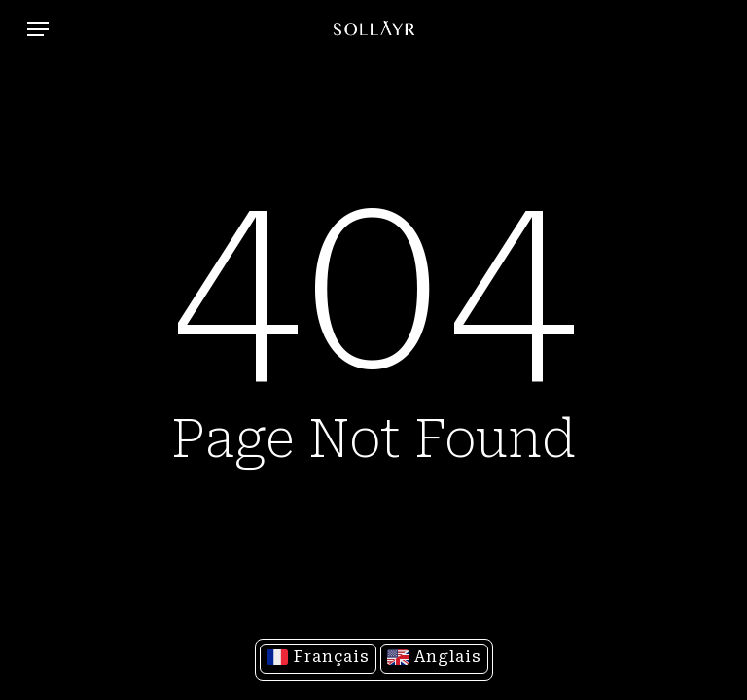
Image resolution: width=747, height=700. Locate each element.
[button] (38, 29)
